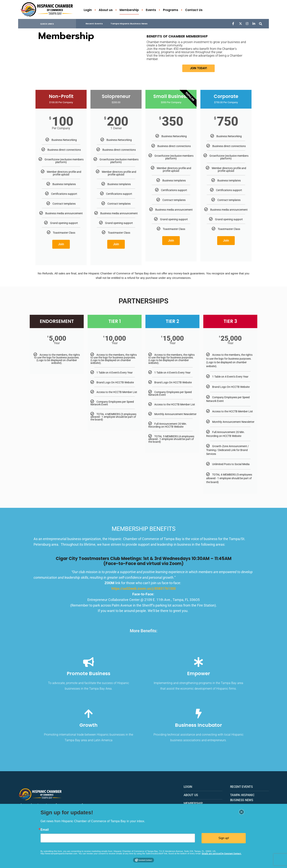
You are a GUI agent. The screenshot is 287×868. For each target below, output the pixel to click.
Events (151, 10)
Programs (171, 10)
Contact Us (194, 10)
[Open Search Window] (260, 24)
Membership (129, 10)
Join (61, 245)
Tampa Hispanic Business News (129, 24)
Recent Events (94, 24)
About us (106, 10)
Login (88, 10)
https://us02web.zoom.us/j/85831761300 (144, 589)
